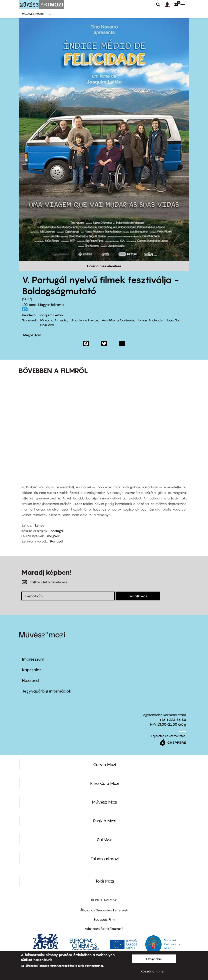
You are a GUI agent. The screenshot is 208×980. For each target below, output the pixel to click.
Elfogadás (154, 959)
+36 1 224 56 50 (173, 720)
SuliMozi (105, 840)
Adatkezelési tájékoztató (104, 929)
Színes (39, 525)
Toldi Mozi (105, 881)
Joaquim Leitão (51, 315)
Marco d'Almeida (54, 320)
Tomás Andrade (150, 320)
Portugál (57, 541)
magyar (53, 536)
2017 (27, 299)
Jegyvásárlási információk (47, 691)
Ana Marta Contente (118, 320)
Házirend (30, 680)
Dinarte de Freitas (85, 320)
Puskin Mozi (105, 821)
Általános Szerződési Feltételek (104, 910)
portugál (57, 531)
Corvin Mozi (105, 764)
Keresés (158, 5)
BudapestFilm (104, 919)
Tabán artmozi (105, 859)
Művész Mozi (105, 802)
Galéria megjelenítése (104, 266)
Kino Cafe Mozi (105, 783)
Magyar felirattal (51, 305)
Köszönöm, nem (153, 971)
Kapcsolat (31, 670)
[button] (169, 5)
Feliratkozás (138, 596)
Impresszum (33, 659)
